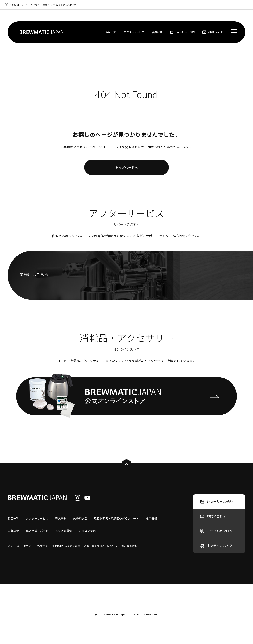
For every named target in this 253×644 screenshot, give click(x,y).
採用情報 (151, 518)
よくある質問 (64, 531)
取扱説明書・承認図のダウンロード (116, 518)
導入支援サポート (37, 531)
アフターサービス (134, 32)
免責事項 (43, 546)
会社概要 (157, 32)
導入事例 (61, 518)
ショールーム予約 (183, 32)
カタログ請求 (87, 531)
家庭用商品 (80, 518)
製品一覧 (111, 32)
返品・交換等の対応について (101, 546)
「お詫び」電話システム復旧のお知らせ (53, 5)
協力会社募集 (129, 546)
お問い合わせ (213, 32)
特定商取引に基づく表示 (66, 546)
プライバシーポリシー (21, 546)
